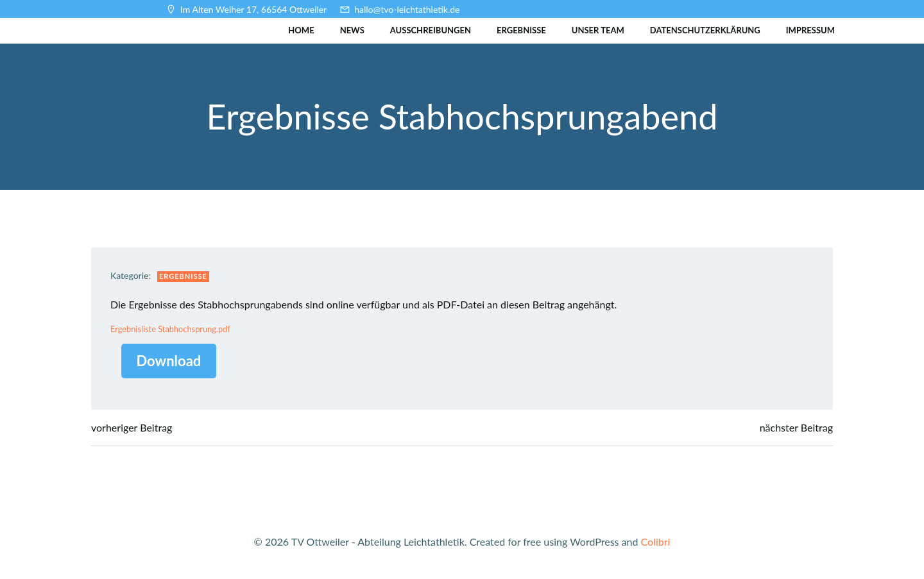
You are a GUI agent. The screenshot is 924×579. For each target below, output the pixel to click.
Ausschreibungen (431, 30)
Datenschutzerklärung (705, 30)
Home (301, 30)
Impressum (810, 30)
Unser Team (598, 30)
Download (169, 361)
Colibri (656, 541)
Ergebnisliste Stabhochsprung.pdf (170, 329)
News (352, 30)
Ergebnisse (521, 30)
